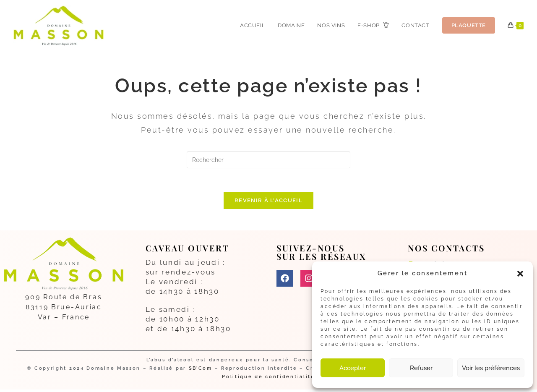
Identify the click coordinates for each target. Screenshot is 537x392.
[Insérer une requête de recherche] (268, 160)
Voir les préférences (491, 368)
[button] (520, 274)
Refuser (421, 368)
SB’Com (201, 371)
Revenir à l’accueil (268, 203)
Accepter (353, 368)
